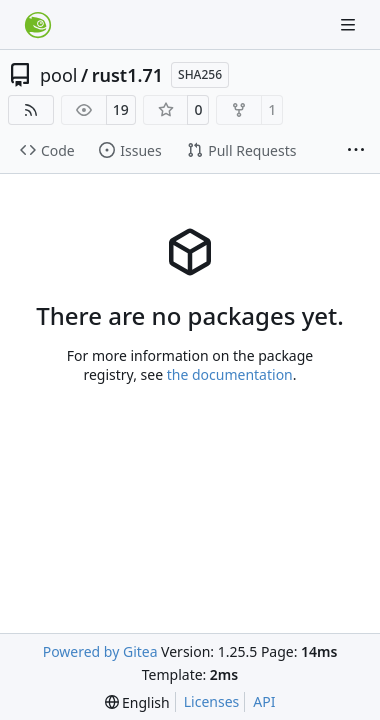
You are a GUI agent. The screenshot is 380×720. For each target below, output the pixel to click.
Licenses (212, 701)
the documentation (230, 374)
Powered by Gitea (100, 651)
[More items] (356, 151)
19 (121, 109)
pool (59, 75)
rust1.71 (127, 75)
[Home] (38, 25)
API (264, 701)
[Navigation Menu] (350, 24)
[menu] (137, 702)
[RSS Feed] (31, 110)
